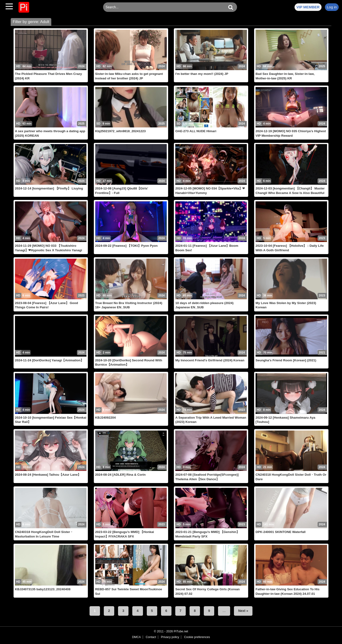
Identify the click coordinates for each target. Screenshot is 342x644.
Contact (151, 637)
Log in (332, 7)
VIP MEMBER (308, 7)
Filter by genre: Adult (31, 22)
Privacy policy (170, 637)
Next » (243, 611)
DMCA (136, 637)
